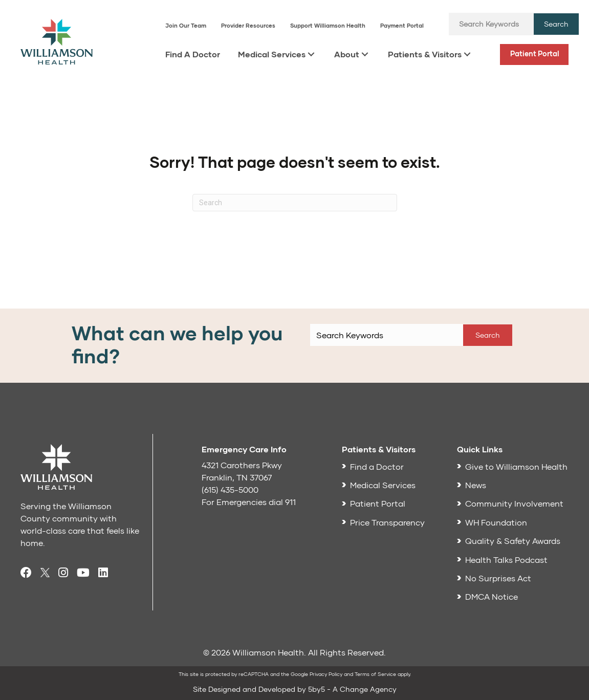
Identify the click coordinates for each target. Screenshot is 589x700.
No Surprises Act (498, 578)
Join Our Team (186, 25)
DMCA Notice (492, 596)
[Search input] (491, 24)
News (476, 485)
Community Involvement (514, 503)
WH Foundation (496, 522)
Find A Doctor (193, 54)
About (347, 54)
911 (290, 502)
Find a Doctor (377, 466)
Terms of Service (375, 674)
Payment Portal (402, 25)
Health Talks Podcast (506, 560)
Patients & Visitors (425, 54)
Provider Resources (248, 25)
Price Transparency (387, 522)
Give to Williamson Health (516, 466)
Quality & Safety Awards (513, 541)
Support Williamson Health (328, 25)
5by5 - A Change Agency (352, 689)
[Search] (295, 203)
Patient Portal (535, 53)
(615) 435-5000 (230, 489)
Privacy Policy (326, 674)
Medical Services (272, 54)
